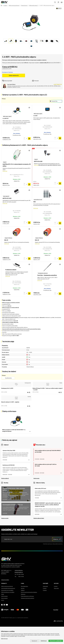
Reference (23, 594)
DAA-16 (6, 240)
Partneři (45, 583)
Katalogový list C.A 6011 (7, 388)
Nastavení (35, 641)
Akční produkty (4, 596)
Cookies (56, 586)
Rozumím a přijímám (56, 641)
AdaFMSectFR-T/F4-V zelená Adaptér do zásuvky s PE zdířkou (17, 165)
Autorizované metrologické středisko (29, 592)
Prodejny (45, 590)
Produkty (4, 583)
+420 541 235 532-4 (19, 570)
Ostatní (56, 583)
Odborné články (40, 483)
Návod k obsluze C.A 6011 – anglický (10, 402)
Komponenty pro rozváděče (7, 590)
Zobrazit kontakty (5, 580)
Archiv (3, 600)
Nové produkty (4, 598)
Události (6, 445)
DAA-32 (37, 240)
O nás (22, 583)
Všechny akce (36, 478)
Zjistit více (5, 171)
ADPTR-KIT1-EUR (7, 198)
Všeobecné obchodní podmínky (28, 598)
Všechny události (5, 478)
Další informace (4, 639)
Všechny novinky (5, 518)
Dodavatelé (45, 586)
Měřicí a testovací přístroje (7, 586)
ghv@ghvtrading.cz (19, 572)
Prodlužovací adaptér (11, 270)
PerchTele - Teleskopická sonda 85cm (47, 275)
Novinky (6, 483)
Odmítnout (44, 641)
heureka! (56, 610)
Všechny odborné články (39, 518)
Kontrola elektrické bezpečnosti (8, 588)
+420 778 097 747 (58, 84)
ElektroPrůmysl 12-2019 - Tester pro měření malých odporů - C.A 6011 (48, 389)
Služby (3, 594)
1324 (35, 202)
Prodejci (45, 588)
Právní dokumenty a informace (27, 596)
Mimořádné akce (41, 445)
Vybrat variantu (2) (14, 75)
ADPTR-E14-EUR (38, 161)
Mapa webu (56, 588)
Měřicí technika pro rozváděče (8, 592)
